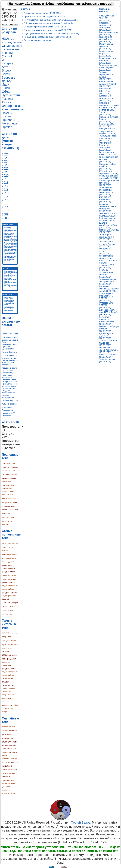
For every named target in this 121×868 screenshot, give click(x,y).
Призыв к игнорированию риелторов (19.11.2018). (48, 37)
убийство (6, 787)
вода (4, 547)
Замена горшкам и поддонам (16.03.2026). (108, 343)
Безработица (8, 373)
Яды (15, 337)
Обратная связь (73, 4)
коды (16, 633)
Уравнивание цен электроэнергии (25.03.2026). (108, 282)
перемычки (12, 499)
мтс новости (13, 763)
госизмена (6, 475)
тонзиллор (6, 513)
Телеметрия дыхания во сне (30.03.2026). (107, 237)
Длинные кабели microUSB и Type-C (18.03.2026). (108, 312)
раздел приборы (8, 589)
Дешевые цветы (9, 379)
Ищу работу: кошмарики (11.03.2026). (105, 199)
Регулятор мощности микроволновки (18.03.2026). (106, 321)
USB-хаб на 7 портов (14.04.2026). (109, 172)
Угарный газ (12, 355)
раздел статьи (7, 691)
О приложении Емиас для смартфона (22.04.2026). (106, 146)
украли (12, 517)
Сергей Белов (81, 823)
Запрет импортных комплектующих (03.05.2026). (108, 68)
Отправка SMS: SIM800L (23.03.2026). (107, 305)
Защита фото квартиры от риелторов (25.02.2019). (48, 30)
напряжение (7, 554)
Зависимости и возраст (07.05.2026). (106, 53)
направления (7, 488)
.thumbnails (6, 463)
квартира (5, 551)
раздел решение (9, 688)
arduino (4, 543)
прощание (5, 503)
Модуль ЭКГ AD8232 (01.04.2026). (109, 231)
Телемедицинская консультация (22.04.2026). (108, 138)
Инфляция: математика (7, 376)
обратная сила (8, 492)
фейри (4, 521)
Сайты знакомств (10, 360)
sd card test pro (8, 471)
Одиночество (8, 349)
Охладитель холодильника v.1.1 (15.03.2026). (108, 350)
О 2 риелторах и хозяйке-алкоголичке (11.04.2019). (49, 23)
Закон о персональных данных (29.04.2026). (106, 76)
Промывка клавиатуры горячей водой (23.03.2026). (109, 289)
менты (4, 763)
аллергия (5, 738)
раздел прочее (10, 592)
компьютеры (7, 481)
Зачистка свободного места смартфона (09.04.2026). (108, 208)
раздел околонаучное (10, 586)
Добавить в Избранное (44, 4)
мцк (13, 485)
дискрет (14, 475)
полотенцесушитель (9, 769)
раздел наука (11, 579)
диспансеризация (10, 478)
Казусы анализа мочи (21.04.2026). (108, 153)
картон (4, 755)
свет (13, 780)
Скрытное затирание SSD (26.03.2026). (107, 265)
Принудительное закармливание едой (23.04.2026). (108, 131)
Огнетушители (8, 388)
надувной (7, 766)
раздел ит (6, 575)
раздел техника (8, 695)
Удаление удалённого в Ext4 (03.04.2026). (108, 225)
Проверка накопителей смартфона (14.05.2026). (105, 26)
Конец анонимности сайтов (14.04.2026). (109, 177)
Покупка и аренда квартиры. (38, 40)
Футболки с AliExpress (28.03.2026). (105, 251)
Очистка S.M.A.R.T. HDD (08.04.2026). (108, 215)
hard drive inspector (8, 727)
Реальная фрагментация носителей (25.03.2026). (106, 273)
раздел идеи (8, 572)
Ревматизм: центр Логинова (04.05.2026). (108, 60)
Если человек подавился (8, 364)
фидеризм (6, 790)
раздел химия (7, 698)
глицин (5, 752)
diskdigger (6, 467)
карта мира (13, 752)
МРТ (13, 413)
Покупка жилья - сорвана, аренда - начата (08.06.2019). (51, 20)
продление (6, 780)
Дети (4, 342)
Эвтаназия (7, 416)
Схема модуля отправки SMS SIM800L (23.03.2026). (106, 297)
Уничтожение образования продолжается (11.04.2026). (106, 191)
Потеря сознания (10, 382)
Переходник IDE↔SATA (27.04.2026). (105, 91)
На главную (18, 4)
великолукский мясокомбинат (9, 743)
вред (11, 633)
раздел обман (8, 583)
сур (16, 510)
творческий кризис (9, 783)
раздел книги (7, 662)
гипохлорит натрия (9, 748)
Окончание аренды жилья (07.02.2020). (43, 13)
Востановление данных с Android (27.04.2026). (107, 84)
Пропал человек (9, 384)
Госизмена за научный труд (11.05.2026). (106, 39)
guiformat (5, 633)
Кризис (5, 352)
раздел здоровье (9, 568)
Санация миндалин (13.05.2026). (108, 33)
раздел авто (7, 637)
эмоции (5, 712)
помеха (12, 773)
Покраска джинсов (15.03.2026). (108, 356)
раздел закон (7, 565)
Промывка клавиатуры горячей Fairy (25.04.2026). (109, 105)
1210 (13, 463)
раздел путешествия (10, 596)
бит (12, 738)
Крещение (6, 368)
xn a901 (10, 735)
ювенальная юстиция (9, 793)
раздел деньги (8, 562)
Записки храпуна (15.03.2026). (107, 361)
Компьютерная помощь (8, 394)
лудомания (6, 485)
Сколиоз (6, 334)
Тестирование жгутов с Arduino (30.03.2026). (107, 244)
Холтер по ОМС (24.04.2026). (107, 125)
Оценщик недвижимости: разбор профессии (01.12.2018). (52, 34)
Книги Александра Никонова (7, 410)
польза (5, 773)
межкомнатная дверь (10, 759)
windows (15, 543)
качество (10, 547)
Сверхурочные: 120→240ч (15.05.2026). (106, 18)
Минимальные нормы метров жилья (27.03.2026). (109, 258)
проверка (7, 776)
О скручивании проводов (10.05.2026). (106, 46)
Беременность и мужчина (9, 345)
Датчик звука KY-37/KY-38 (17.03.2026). (107, 336)
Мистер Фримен (9, 386)
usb (9, 543)
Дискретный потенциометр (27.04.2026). (106, 98)
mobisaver (14, 467)
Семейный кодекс (10, 340)
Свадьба (6, 390)
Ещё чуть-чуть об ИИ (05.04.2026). (108, 219)
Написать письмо (98, 4)
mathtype (5, 731)
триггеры (5, 517)
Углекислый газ (9, 358)
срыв (12, 510)
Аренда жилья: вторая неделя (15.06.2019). (45, 17)
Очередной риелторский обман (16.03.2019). (45, 27)
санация (13, 503)
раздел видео (11, 558)
